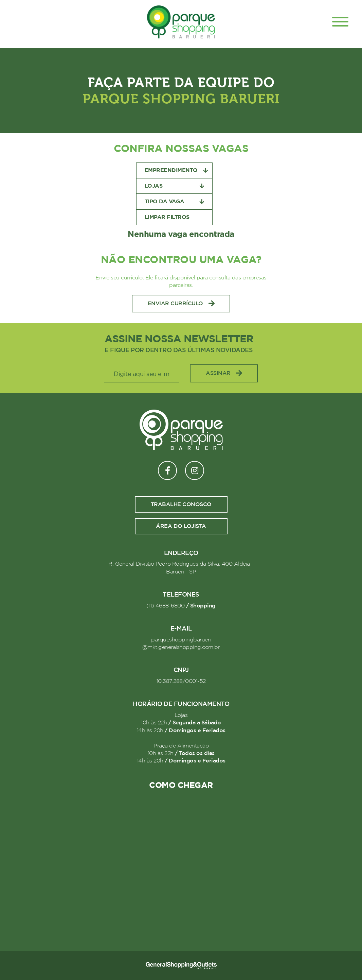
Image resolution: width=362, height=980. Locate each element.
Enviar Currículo (181, 304)
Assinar (224, 373)
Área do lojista (181, 526)
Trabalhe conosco (181, 504)
